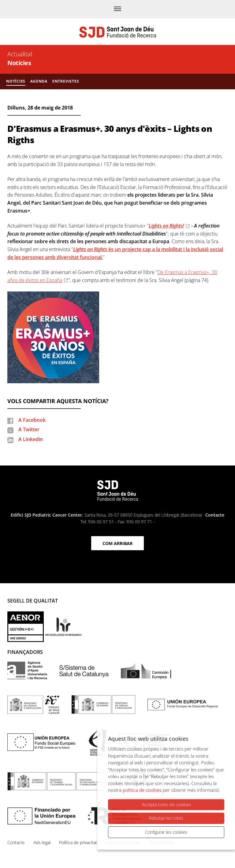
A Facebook (32, 420)
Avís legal (42, 842)
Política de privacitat (78, 842)
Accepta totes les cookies (166, 805)
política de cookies (142, 790)
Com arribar (117, 543)
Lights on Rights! (166, 226)
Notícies (19, 63)
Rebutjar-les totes (166, 818)
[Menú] (117, 9)
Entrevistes (66, 81)
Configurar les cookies (166, 832)
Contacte (215, 515)
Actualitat (20, 54)
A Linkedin (31, 439)
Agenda (39, 81)
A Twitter (29, 429)
